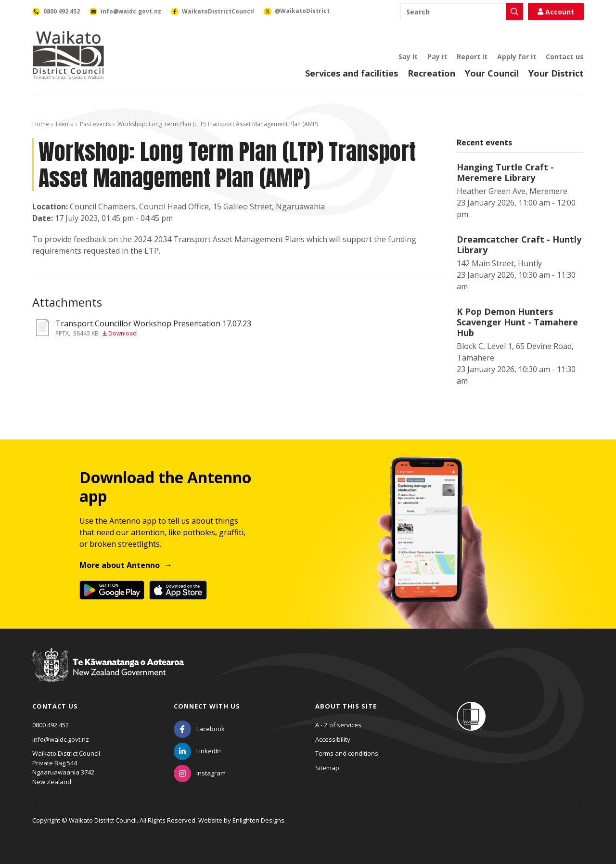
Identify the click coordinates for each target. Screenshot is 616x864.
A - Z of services (338, 725)
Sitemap (327, 768)
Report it (472, 57)
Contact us (565, 57)
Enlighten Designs (258, 820)
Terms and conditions (347, 753)
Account (556, 12)
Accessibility (333, 739)
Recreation (431, 73)
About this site (346, 706)
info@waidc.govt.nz (61, 739)
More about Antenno (120, 565)
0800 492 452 (51, 725)
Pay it (437, 57)
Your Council (492, 73)
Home (41, 124)
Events (64, 124)
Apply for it (517, 57)
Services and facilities (352, 73)
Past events (95, 124)
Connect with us (207, 706)
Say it (408, 57)
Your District (556, 73)
